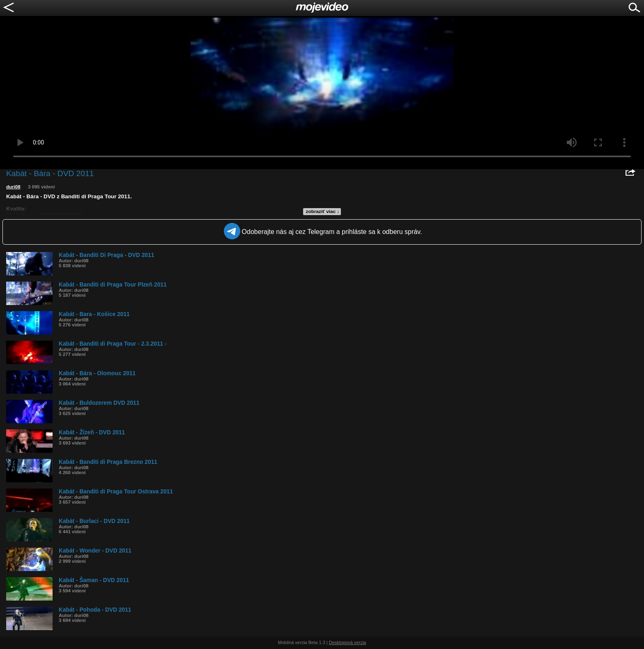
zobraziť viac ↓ (323, 211)
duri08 (13, 187)
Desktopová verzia (348, 642)
